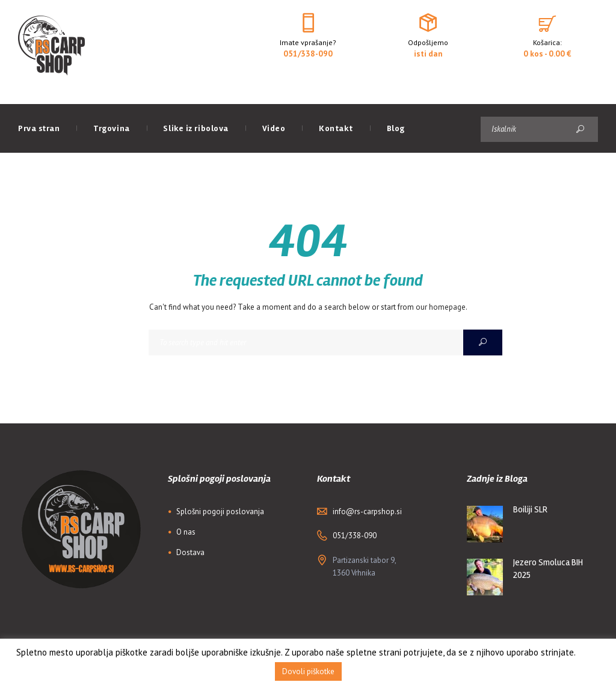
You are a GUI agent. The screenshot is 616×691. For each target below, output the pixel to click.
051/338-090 (308, 54)
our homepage (441, 307)
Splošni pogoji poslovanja (220, 511)
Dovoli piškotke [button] (308, 671)
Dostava (190, 552)
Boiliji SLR (530, 509)
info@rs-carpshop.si (367, 511)
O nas (186, 532)
